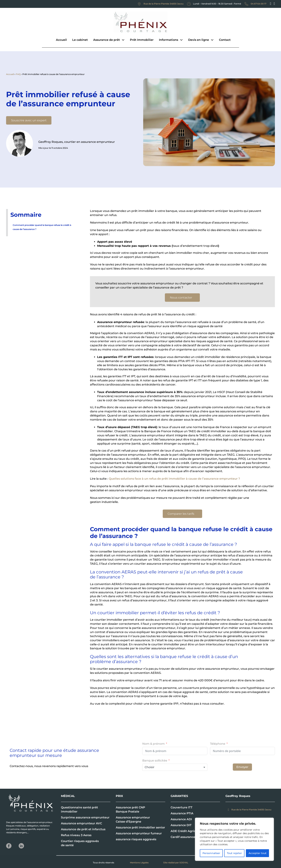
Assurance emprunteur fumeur (139, 833)
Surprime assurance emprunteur (85, 817)
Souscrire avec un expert (29, 120)
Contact (225, 40)
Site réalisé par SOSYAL (176, 863)
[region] (234, 839)
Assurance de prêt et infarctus (83, 829)
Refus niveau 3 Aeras (76, 835)
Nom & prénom (153, 744)
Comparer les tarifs (182, 514)
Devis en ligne (199, 40)
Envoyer (242, 767)
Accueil (61, 40)
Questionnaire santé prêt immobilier (79, 809)
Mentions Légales (139, 863)
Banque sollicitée (155, 761)
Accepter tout (258, 853)
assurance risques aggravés (136, 839)
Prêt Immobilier (142, 40)
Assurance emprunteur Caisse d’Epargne (133, 819)
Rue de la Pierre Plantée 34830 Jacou (164, 4)
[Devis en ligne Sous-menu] (212, 40)
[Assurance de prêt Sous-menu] (123, 40)
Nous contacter (182, 298)
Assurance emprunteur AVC (81, 823)
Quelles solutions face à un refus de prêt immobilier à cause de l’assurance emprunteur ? (174, 479)
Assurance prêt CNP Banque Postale (130, 809)
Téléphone (218, 744)
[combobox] (175, 767)
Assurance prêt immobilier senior (140, 827)
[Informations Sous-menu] (181, 40)
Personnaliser (211, 853)
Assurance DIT (181, 825)
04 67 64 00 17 (259, 4)
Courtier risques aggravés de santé (80, 843)
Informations (169, 40)
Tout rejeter (234, 853)
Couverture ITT (182, 807)
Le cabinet (80, 40)
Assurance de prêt (107, 40)
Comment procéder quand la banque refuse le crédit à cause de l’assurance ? (42, 227)
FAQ (18, 74)
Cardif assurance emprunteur (192, 837)
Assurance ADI (181, 819)
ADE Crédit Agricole (185, 831)
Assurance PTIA (182, 813)
